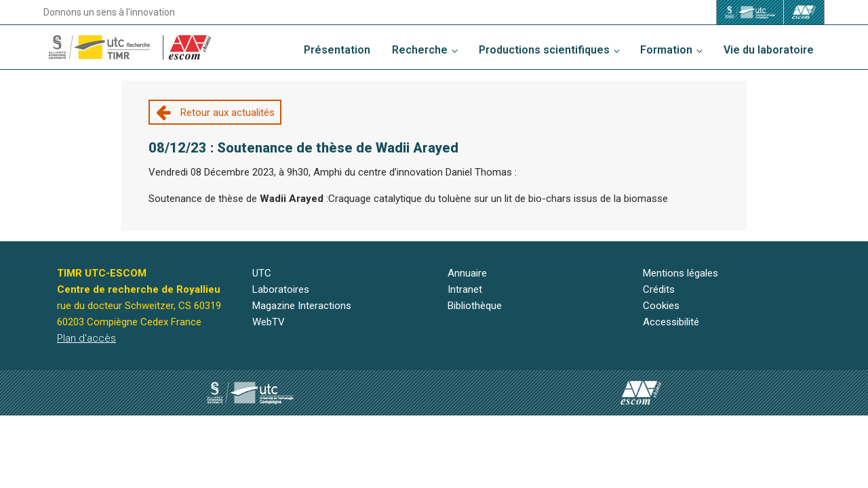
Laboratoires (281, 289)
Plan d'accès (86, 338)
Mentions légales (680, 273)
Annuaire (467, 273)
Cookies (661, 306)
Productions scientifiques (544, 50)
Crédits (659, 289)
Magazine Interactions (302, 306)
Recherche (420, 50)
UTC (262, 273)
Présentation (337, 50)
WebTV (269, 322)
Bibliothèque (475, 306)
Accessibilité (671, 322)
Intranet (465, 289)
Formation (666, 50)
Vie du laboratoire (769, 50)
